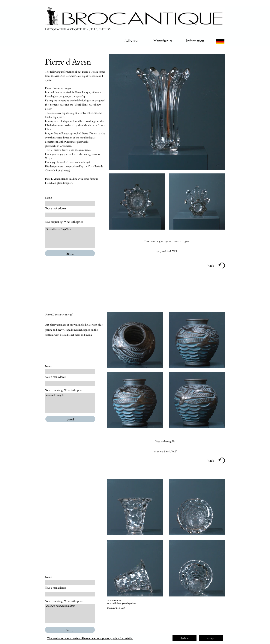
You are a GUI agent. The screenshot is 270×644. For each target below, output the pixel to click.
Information (195, 41)
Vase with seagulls (70, 403)
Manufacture (163, 41)
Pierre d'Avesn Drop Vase (70, 238)
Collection (131, 41)
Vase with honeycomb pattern (70, 613)
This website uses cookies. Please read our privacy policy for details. (90, 638)
